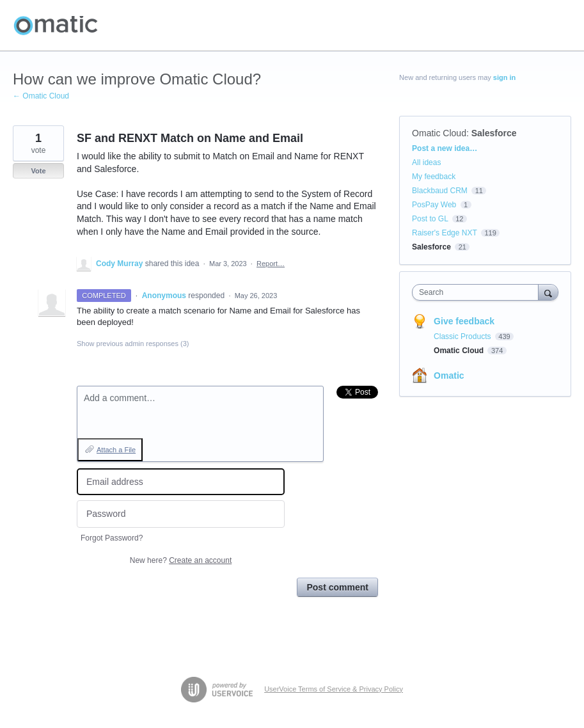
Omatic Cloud (439, 133)
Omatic (449, 376)
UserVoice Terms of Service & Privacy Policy (334, 689)
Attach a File (116, 450)
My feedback (434, 177)
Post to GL (430, 219)
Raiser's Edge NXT (444, 233)
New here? (181, 560)
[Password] (181, 514)
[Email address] (181, 482)
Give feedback (464, 321)
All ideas (426, 162)
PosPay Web (434, 205)
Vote (38, 171)
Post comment (337, 587)
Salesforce (494, 133)
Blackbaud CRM (440, 191)
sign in (504, 77)
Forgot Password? (112, 538)
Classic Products (463, 336)
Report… (271, 264)
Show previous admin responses (133, 344)
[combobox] (478, 292)
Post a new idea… (445, 148)
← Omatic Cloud (41, 96)
